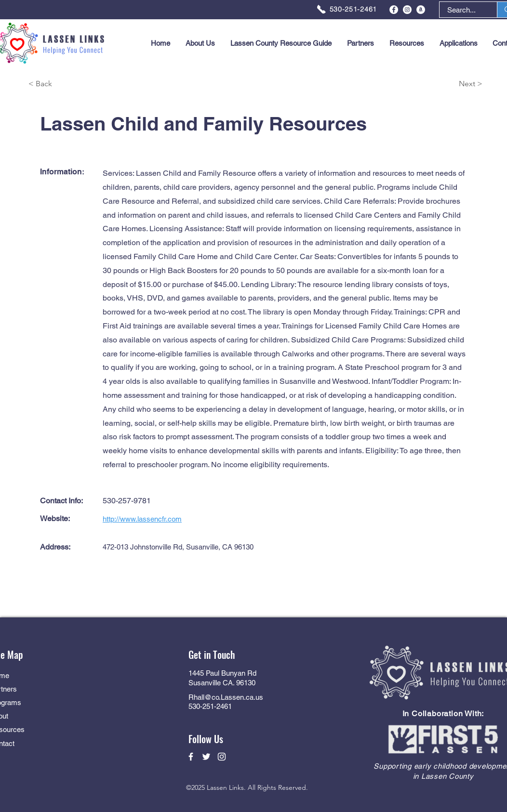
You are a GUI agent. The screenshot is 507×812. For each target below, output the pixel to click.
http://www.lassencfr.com (142, 519)
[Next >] (448, 84)
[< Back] (63, 84)
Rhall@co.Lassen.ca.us (226, 697)
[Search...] (461, 10)
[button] (458, 43)
